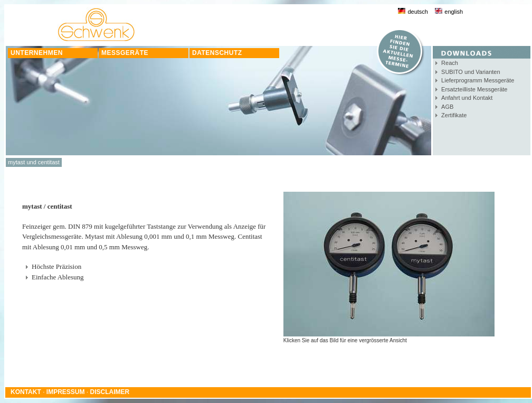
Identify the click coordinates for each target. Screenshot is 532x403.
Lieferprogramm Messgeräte (478, 80)
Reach (450, 63)
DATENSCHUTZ (217, 53)
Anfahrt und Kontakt (467, 98)
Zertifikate (454, 115)
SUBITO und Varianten (471, 72)
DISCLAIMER (110, 392)
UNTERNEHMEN (37, 53)
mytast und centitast (34, 162)
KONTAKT (26, 392)
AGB (447, 107)
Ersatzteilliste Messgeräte (474, 89)
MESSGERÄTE (125, 53)
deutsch (413, 12)
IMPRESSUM (66, 392)
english (449, 12)
